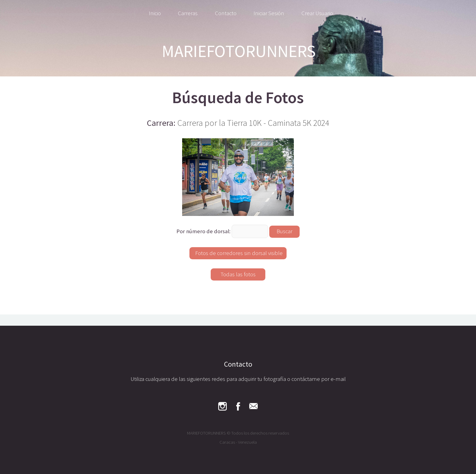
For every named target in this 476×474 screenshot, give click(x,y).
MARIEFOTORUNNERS (239, 51)
